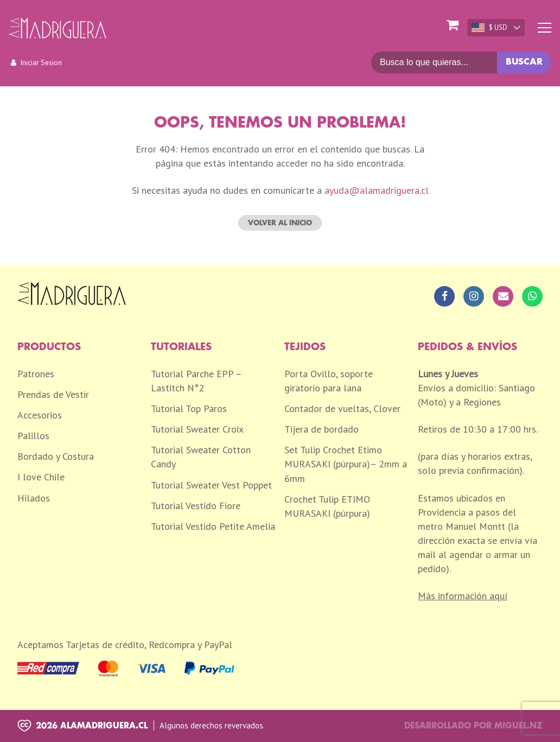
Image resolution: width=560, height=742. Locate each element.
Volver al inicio (280, 223)
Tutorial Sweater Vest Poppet (211, 485)
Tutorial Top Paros (189, 408)
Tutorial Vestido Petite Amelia (213, 526)
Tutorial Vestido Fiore (196, 506)
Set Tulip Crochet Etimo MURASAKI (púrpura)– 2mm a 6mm (346, 464)
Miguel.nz (518, 726)
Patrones (36, 374)
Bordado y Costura (56, 456)
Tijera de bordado (322, 429)
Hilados (34, 498)
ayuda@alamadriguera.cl (377, 190)
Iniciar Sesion (41, 62)
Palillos (33, 436)
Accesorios (40, 415)
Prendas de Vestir (53, 394)
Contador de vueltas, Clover (342, 408)
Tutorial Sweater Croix (197, 429)
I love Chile (41, 477)
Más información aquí (463, 596)
